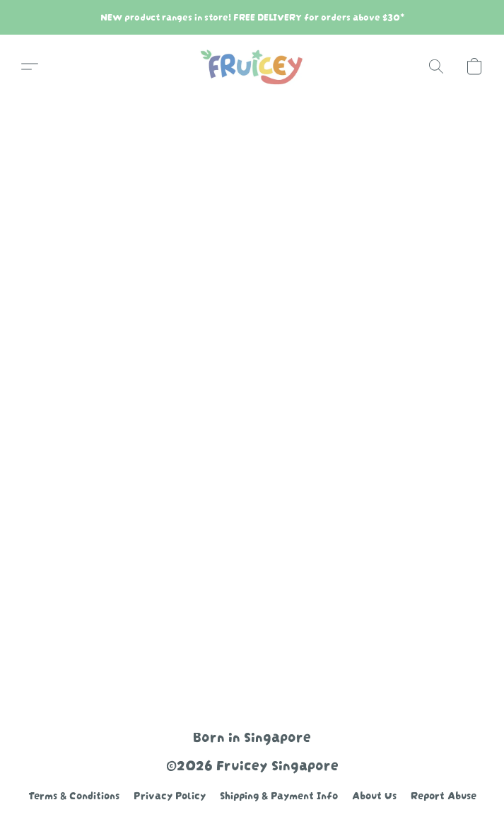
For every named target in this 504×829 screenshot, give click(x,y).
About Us (374, 794)
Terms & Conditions (74, 794)
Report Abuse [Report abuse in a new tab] (444, 794)
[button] (252, 66)
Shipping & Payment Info (279, 794)
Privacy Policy (170, 794)
